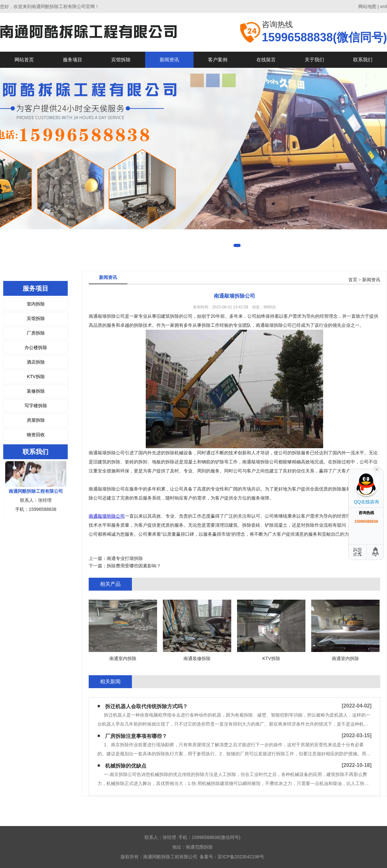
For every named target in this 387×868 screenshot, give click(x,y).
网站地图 (367, 6)
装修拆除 (36, 391)
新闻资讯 (169, 60)
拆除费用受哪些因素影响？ (134, 566)
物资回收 (36, 435)
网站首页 (24, 60)
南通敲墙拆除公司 (107, 516)
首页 (353, 280)
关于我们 (314, 60)
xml (383, 6)
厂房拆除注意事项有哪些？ (136, 736)
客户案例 (218, 60)
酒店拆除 (36, 362)
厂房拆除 (36, 333)
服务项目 (73, 60)
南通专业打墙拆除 (125, 558)
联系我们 (363, 60)
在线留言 (266, 60)
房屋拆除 (36, 420)
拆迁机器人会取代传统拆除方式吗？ (146, 706)
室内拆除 (36, 304)
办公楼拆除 (36, 347)
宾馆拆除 (121, 60)
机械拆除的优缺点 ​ (126, 766)
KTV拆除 (36, 377)
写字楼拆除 (36, 406)
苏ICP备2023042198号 (241, 857)
